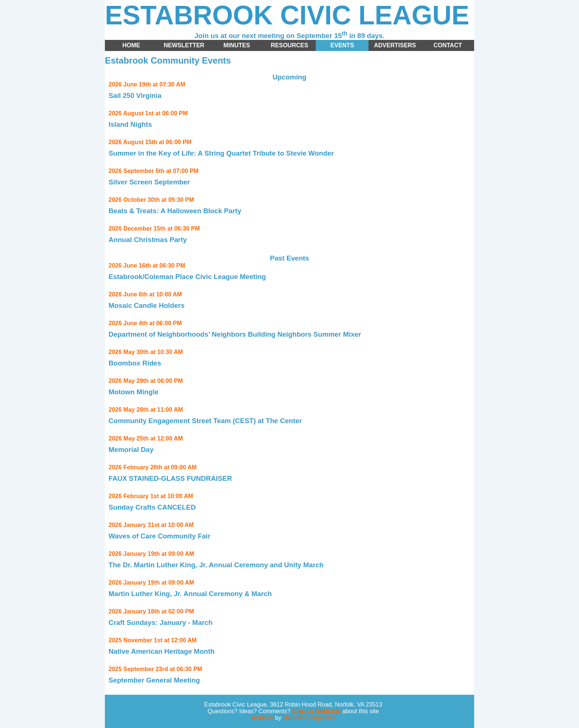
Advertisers (395, 45)
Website (262, 718)
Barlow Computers (309, 718)
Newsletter (184, 45)
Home (131, 45)
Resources (289, 45)
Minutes (237, 45)
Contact (448, 45)
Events (342, 45)
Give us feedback (316, 711)
